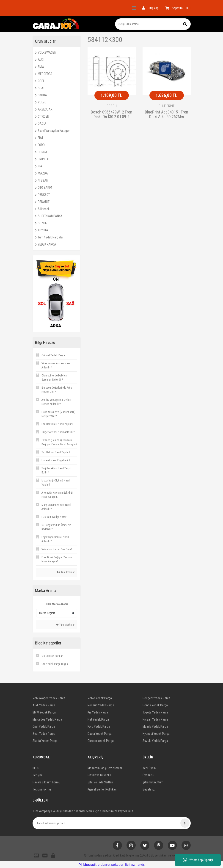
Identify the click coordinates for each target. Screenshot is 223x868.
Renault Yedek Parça (101, 705)
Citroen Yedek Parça (101, 741)
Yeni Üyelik (149, 768)
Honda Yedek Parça (155, 705)
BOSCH (112, 106)
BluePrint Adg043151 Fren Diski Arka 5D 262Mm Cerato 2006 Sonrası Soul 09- (167, 115)
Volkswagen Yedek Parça (49, 698)
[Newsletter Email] (112, 823)
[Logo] (56, 24)
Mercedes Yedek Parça (47, 719)
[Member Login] (150, 8)
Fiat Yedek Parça (98, 719)
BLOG (36, 768)
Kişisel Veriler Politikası (102, 789)
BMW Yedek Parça (44, 712)
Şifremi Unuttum (153, 782)
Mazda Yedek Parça (155, 727)
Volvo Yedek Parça (100, 698)
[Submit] (185, 823)
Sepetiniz (149, 789)
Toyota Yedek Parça (155, 712)
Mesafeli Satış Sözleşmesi (105, 768)
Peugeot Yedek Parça (156, 698)
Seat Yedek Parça (44, 734)
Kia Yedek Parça (98, 712)
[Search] (153, 24)
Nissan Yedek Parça (155, 719)
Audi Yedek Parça (44, 705)
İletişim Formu (42, 789)
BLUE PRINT (167, 106)
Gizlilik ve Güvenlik (99, 775)
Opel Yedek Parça (44, 727)
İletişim (37, 775)
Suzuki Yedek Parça (155, 741)
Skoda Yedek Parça (45, 741)
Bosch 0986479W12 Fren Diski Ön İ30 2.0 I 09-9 (111, 114)
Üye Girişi (148, 775)
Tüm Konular (66, 572)
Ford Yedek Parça (99, 727)
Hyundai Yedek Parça (156, 734)
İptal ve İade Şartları (100, 782)
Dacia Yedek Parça (100, 734)
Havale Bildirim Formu (46, 782)
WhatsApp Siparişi (198, 860)
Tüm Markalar (65, 625)
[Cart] (178, 8)
